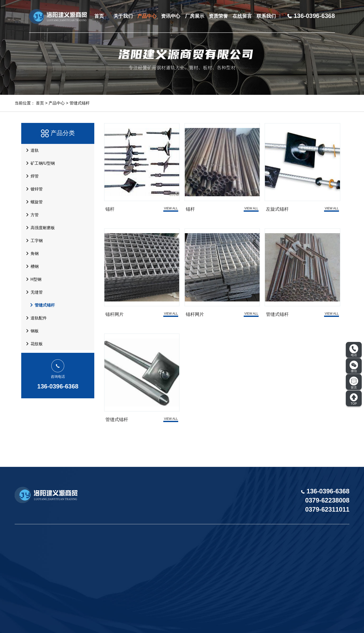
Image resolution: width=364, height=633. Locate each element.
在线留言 (242, 16)
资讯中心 (171, 16)
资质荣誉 (218, 16)
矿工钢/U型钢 (39, 163)
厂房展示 (195, 16)
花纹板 (33, 344)
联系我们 (266, 16)
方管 (31, 215)
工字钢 (33, 241)
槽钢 (31, 266)
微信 (354, 367)
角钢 (31, 253)
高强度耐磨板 (39, 228)
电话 (354, 351)
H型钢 (32, 279)
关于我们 (123, 16)
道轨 (31, 150)
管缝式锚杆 (80, 103)
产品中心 (147, 16)
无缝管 (33, 292)
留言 (354, 383)
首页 (99, 16)
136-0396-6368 (58, 386)
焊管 (31, 176)
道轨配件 (35, 318)
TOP (354, 399)
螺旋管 (33, 202)
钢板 (31, 331)
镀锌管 (33, 189)
